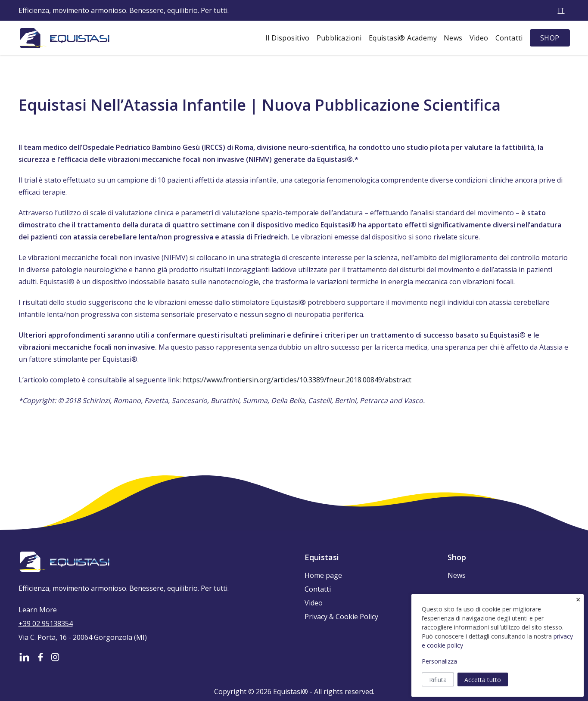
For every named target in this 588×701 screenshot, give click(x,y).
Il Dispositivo (288, 38)
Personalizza (439, 661)
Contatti (509, 38)
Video (479, 38)
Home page (323, 575)
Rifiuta (438, 680)
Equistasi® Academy (403, 38)
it (561, 10)
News (453, 38)
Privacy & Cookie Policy (341, 617)
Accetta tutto (483, 680)
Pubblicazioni (339, 38)
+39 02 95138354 (46, 623)
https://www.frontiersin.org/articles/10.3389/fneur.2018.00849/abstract (297, 380)
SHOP (550, 38)
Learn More (38, 610)
